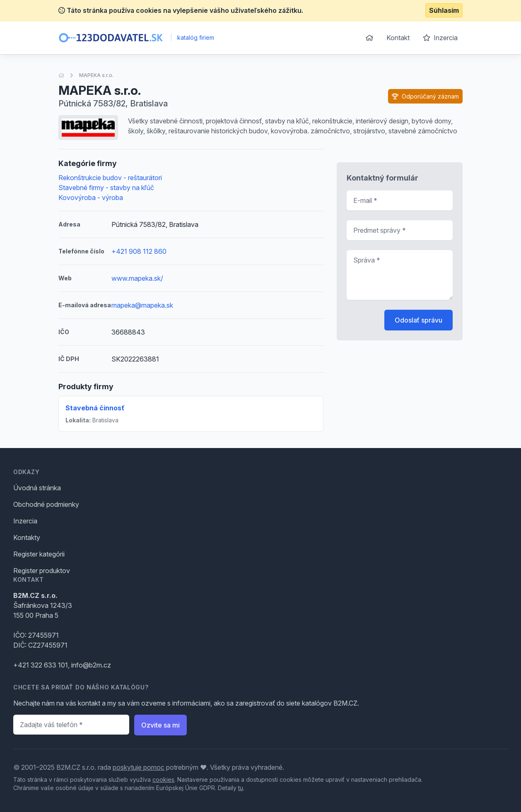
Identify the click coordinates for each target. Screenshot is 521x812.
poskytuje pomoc (139, 767)
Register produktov (42, 571)
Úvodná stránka (37, 488)
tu (241, 788)
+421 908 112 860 (139, 251)
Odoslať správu (418, 320)
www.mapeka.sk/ (137, 278)
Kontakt (398, 38)
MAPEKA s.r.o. (96, 75)
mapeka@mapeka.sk (142, 305)
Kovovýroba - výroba (91, 198)
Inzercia (440, 38)
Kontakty (27, 537)
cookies (163, 779)
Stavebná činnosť (95, 408)
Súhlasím (444, 10)
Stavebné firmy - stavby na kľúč (106, 188)
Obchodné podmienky (46, 504)
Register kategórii (39, 554)
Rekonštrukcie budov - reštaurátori (110, 178)
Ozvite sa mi (160, 725)
